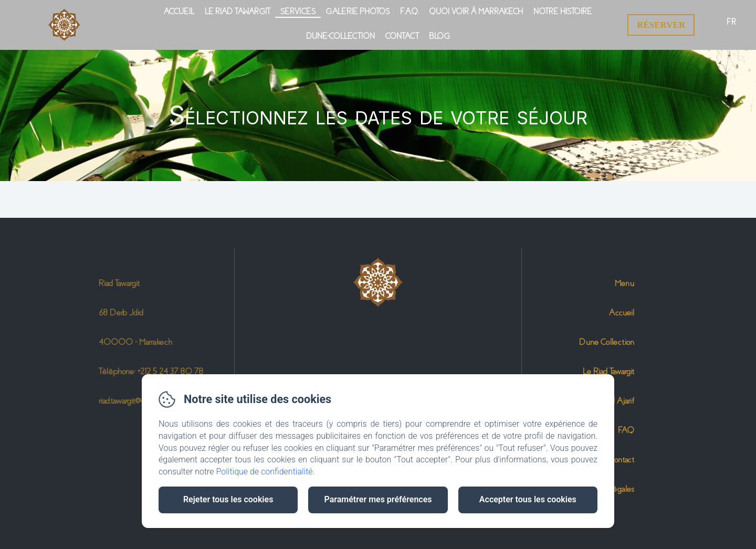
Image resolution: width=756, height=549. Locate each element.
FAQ (626, 430)
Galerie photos (358, 12)
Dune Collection (607, 342)
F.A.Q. (409, 12)
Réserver (661, 25)
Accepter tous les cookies (528, 499)
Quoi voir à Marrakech (476, 12)
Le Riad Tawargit (237, 12)
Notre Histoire (563, 12)
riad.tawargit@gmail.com (136, 401)
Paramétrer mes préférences (378, 499)
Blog (439, 36)
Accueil (179, 12)
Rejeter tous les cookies (228, 499)
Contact (402, 36)
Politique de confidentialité (265, 472)
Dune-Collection (340, 36)
